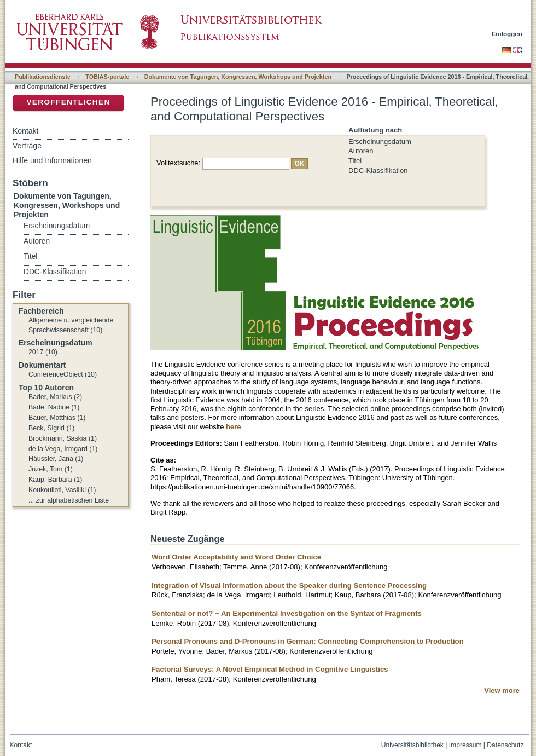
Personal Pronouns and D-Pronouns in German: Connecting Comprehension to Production (308, 641)
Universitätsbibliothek (412, 745)
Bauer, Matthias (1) (57, 418)
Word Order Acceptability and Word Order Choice (236, 557)
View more (502, 691)
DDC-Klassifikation (378, 171)
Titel (355, 161)
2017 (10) (43, 352)
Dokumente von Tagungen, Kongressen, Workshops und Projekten (238, 77)
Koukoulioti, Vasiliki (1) (62, 490)
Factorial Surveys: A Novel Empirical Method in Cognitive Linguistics (270, 669)
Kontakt (25, 131)
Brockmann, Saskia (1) (63, 438)
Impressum (465, 745)
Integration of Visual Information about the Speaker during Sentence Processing (289, 585)
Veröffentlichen (68, 102)
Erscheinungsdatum (380, 142)
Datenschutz (505, 745)
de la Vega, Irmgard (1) (63, 449)
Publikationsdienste (43, 77)
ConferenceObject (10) (63, 374)
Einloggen (507, 34)
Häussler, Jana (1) (56, 459)
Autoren (361, 151)
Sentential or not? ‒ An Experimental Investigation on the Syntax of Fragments (287, 613)
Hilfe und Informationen (52, 160)
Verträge (27, 146)
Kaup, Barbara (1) (55, 480)
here (233, 427)
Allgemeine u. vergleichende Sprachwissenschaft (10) (71, 325)
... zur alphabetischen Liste (69, 500)
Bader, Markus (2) (55, 397)
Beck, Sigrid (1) (51, 428)
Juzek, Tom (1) (51, 469)
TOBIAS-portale (107, 77)
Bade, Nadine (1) (54, 407)
